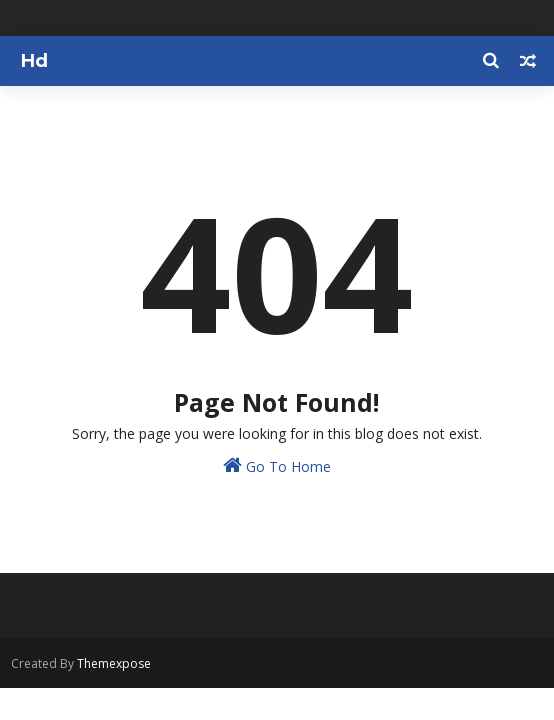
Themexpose (114, 663)
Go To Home (277, 465)
